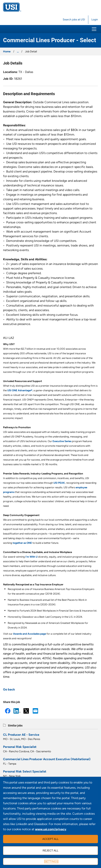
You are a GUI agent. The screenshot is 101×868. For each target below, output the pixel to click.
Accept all (50, 839)
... (18, 52)
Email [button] (35, 711)
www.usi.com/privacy (51, 829)
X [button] (26, 711)
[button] (94, 29)
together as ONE (22, 543)
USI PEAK (59, 483)
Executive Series (62, 441)
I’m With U (31, 557)
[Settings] (50, 861)
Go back (9, 689)
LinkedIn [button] (17, 711)
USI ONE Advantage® (20, 390)
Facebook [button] (8, 711)
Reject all (50, 850)
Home (7, 52)
